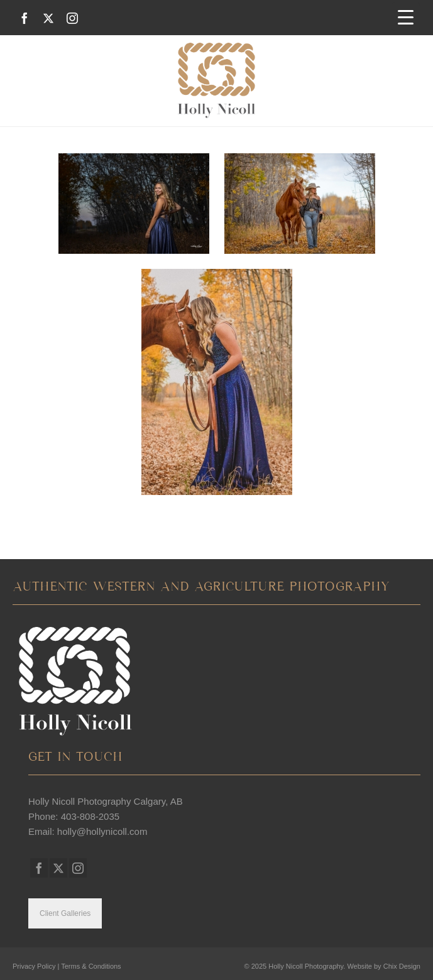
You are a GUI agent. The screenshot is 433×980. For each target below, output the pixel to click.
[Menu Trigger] (406, 17)
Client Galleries (65, 913)
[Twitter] (48, 18)
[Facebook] (25, 18)
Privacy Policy (34, 966)
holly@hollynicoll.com (102, 831)
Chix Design (402, 966)
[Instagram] (72, 18)
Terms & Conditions (91, 966)
